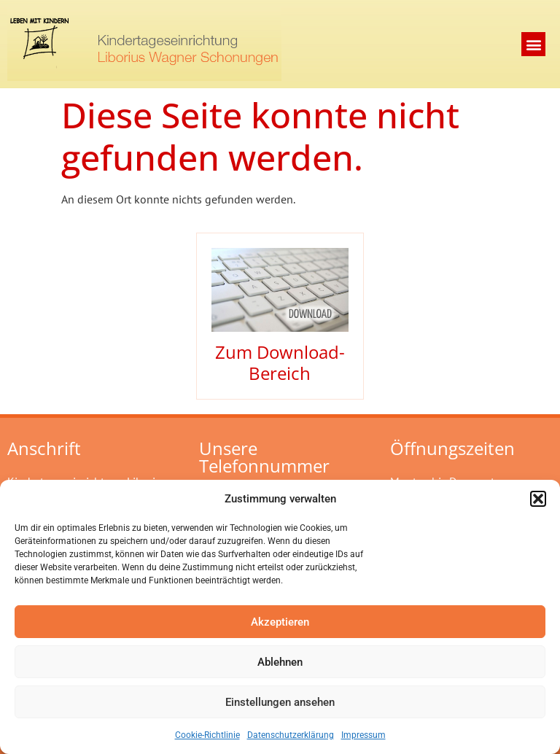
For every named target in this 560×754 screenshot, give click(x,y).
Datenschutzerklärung (291, 735)
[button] (538, 499)
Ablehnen (280, 662)
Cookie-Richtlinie (207, 735)
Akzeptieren (280, 622)
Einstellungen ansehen (280, 702)
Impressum (363, 735)
